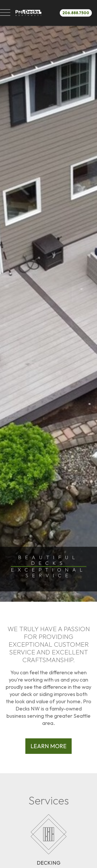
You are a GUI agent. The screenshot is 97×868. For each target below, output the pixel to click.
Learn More (48, 746)
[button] (5, 13)
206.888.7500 (76, 13)
